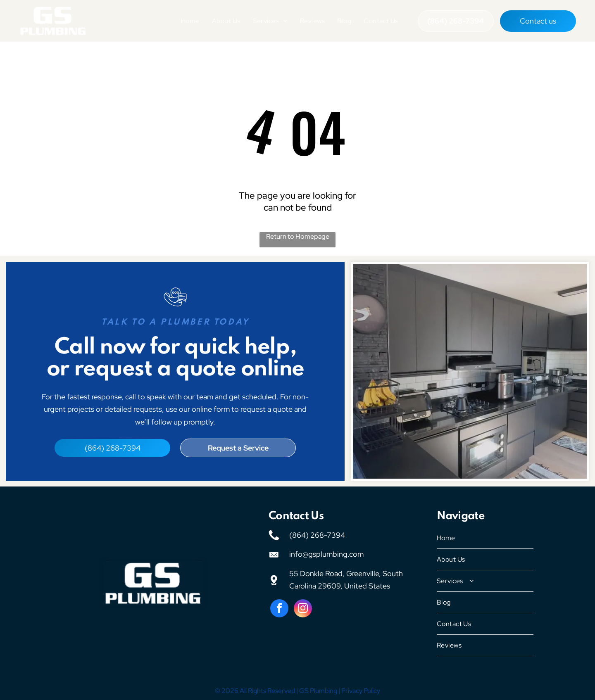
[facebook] (279, 608)
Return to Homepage (298, 235)
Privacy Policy (361, 689)
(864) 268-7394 (317, 533)
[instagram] (303, 608)
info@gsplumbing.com (326, 552)
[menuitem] (190, 20)
